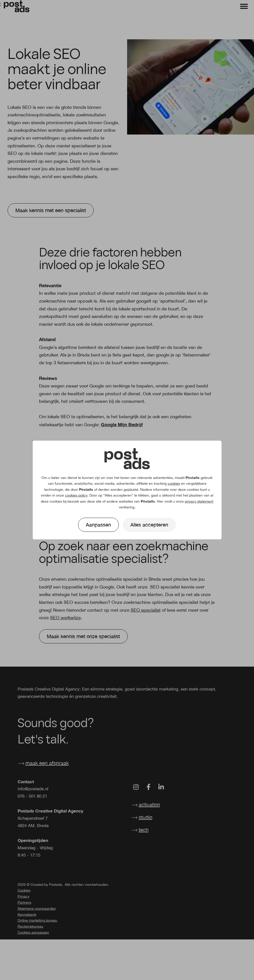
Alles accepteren (149, 525)
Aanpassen (98, 525)
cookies (174, 483)
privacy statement (199, 501)
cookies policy (76, 495)
